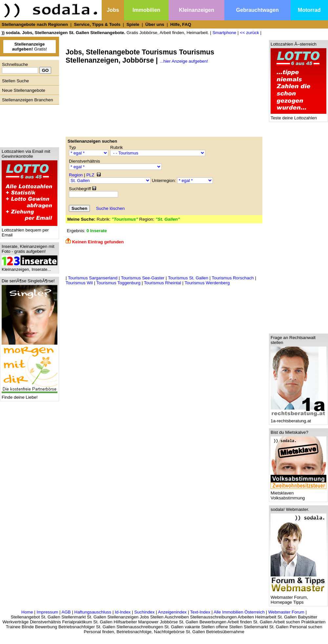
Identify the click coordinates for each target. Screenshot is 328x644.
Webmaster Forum (286, 612)
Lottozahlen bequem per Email (30, 231)
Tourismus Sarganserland (93, 278)
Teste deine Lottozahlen (298, 116)
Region (76, 175)
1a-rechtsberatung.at (298, 419)
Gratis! (30, 47)
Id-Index (123, 612)
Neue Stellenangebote (24, 90)
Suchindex (144, 612)
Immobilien (146, 10)
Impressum (47, 612)
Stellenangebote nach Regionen (35, 24)
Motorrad (309, 10)
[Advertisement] (28, 124)
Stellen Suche (15, 81)
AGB (66, 612)
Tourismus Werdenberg (207, 283)
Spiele (133, 24)
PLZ (90, 175)
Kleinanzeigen (196, 10)
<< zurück (249, 33)
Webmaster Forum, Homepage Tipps (298, 598)
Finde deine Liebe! (30, 395)
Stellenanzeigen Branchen (28, 100)
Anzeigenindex (172, 612)
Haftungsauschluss (93, 612)
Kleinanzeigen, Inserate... (30, 267)
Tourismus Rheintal (163, 283)
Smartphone (225, 33)
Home (27, 612)
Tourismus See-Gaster (143, 278)
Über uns (155, 24)
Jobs (113, 10)
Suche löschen (110, 208)
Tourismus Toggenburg (119, 283)
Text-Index (200, 612)
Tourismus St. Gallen (188, 278)
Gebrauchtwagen (257, 10)
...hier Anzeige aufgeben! (184, 61)
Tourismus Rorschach (233, 278)
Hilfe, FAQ (181, 24)
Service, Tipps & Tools (97, 24)
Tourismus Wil (79, 283)
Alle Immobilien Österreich (239, 612)
